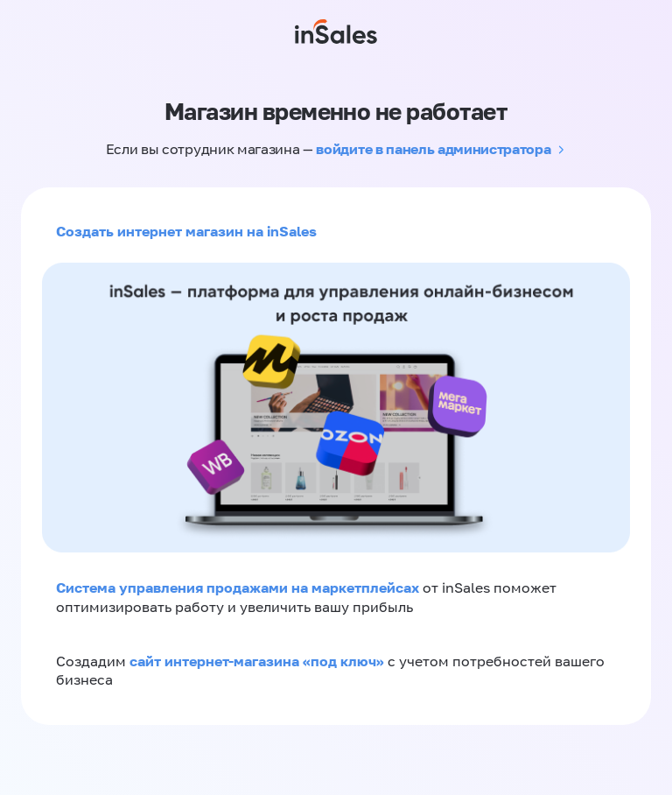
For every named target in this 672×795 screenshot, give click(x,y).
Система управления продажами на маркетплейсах (239, 587)
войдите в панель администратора (433, 149)
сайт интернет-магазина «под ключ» (259, 661)
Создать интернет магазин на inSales (186, 231)
